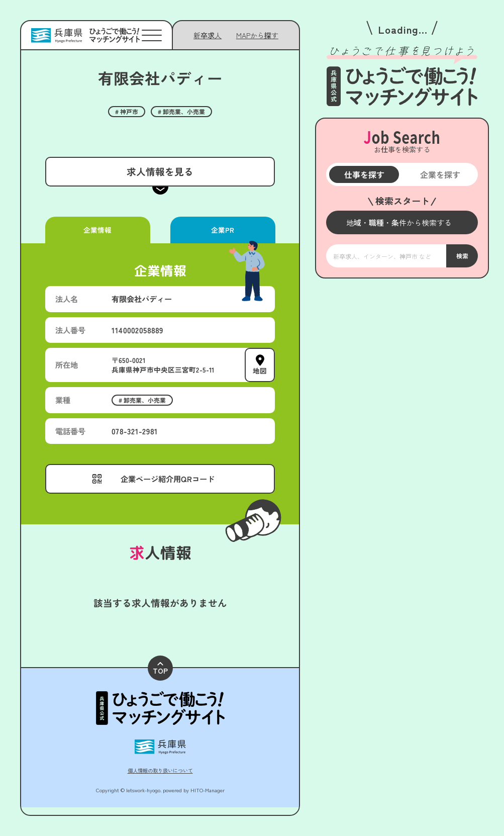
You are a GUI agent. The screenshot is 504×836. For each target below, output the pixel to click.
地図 (260, 370)
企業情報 (97, 230)
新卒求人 (208, 35)
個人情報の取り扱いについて (160, 770)
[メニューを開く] (402, 222)
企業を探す (440, 174)
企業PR (223, 230)
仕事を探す (364, 174)
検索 (462, 256)
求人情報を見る (160, 171)
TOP (160, 669)
